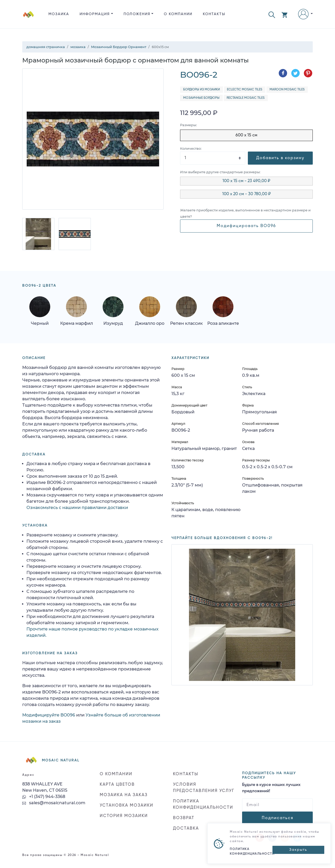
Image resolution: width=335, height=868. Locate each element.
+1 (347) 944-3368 (44, 797)
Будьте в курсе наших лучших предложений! (271, 788)
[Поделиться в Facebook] (283, 73)
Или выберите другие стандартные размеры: (220, 172)
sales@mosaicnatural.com (54, 803)
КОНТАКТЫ (214, 14)
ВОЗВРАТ (184, 818)
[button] (272, 14)
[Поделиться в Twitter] (295, 73)
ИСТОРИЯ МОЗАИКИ (124, 816)
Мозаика (59, 14)
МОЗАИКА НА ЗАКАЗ (124, 795)
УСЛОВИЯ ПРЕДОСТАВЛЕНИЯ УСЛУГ (204, 788)
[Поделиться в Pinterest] (308, 73)
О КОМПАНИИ (178, 14)
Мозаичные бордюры (201, 98)
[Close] (298, 850)
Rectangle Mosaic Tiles (246, 98)
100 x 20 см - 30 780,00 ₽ (247, 194)
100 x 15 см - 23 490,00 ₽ (246, 181)
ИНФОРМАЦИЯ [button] (95, 14)
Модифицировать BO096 (246, 226)
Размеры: (188, 125)
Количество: (191, 149)
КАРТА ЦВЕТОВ (117, 785)
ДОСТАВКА (186, 829)
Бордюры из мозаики (202, 90)
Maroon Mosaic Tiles (287, 90)
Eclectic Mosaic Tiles (245, 90)
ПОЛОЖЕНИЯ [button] (137, 14)
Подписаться (278, 818)
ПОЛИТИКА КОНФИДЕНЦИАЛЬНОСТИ (203, 805)
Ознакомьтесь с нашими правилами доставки (77, 508)
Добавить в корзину (280, 158)
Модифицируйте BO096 (49, 715)
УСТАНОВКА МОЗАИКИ (127, 806)
